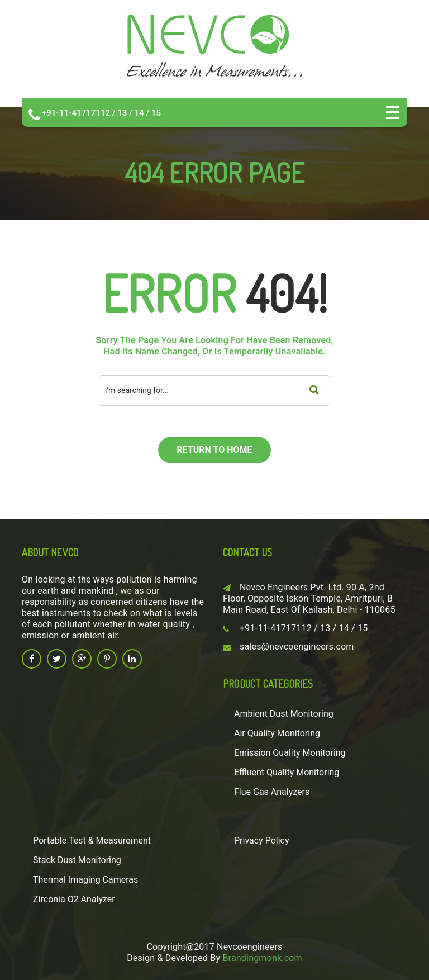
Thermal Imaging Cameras (85, 880)
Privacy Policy (262, 841)
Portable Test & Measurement (92, 841)
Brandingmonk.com (262, 958)
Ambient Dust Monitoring (284, 714)
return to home (214, 450)
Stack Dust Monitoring (77, 860)
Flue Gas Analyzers (272, 792)
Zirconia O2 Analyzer (74, 899)
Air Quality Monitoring (277, 733)
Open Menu (393, 112)
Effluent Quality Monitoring (287, 772)
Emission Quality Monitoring (290, 753)
